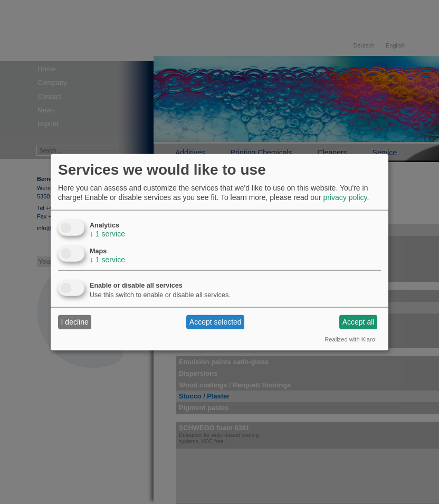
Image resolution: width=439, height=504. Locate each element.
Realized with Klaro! (351, 339)
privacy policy (345, 197)
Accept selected (216, 322)
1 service (107, 233)
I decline (75, 322)
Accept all (359, 322)
